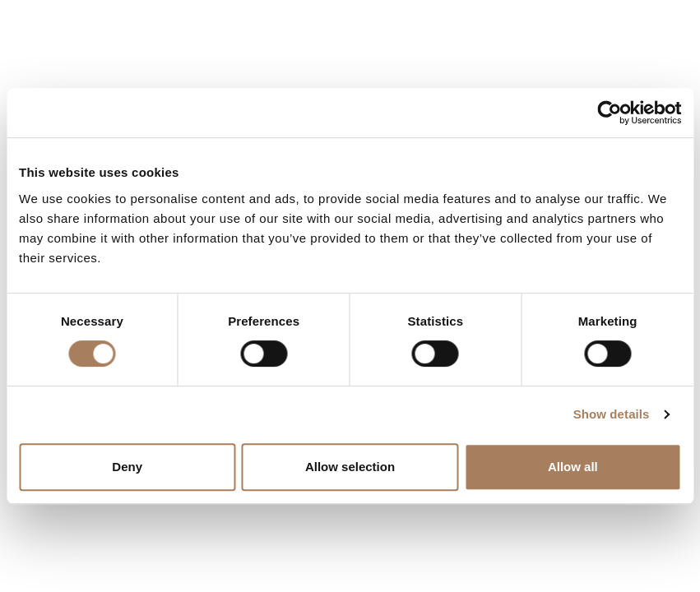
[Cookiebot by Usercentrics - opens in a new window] (609, 113)
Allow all (573, 467)
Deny (127, 467)
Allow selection (350, 467)
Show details (612, 414)
